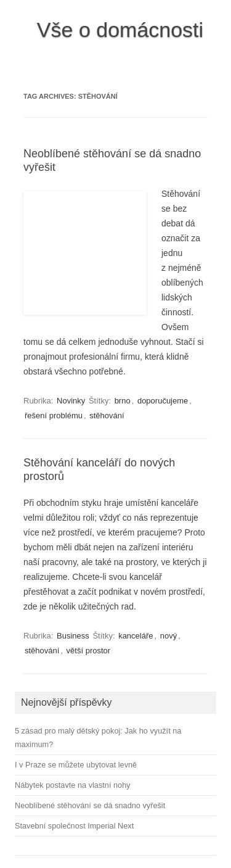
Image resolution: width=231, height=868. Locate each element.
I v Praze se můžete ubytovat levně (76, 765)
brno (123, 401)
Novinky (71, 401)
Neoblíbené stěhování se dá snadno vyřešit (90, 805)
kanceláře (136, 636)
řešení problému (54, 415)
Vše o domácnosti (120, 30)
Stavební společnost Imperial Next (74, 826)
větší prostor (89, 651)
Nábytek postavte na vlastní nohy (73, 785)
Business (73, 636)
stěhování (107, 415)
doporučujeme (163, 401)
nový (168, 636)
